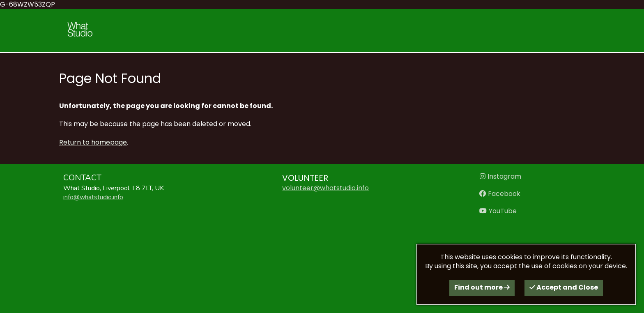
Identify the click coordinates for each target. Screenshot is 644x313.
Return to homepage (93, 142)
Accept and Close (564, 287)
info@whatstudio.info (93, 197)
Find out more (482, 287)
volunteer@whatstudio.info (325, 188)
